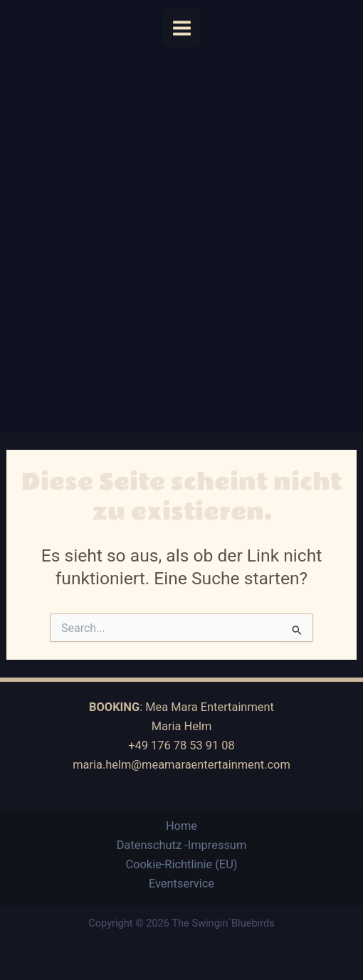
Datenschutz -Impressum (182, 845)
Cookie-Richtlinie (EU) (181, 864)
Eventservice (181, 884)
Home (181, 826)
